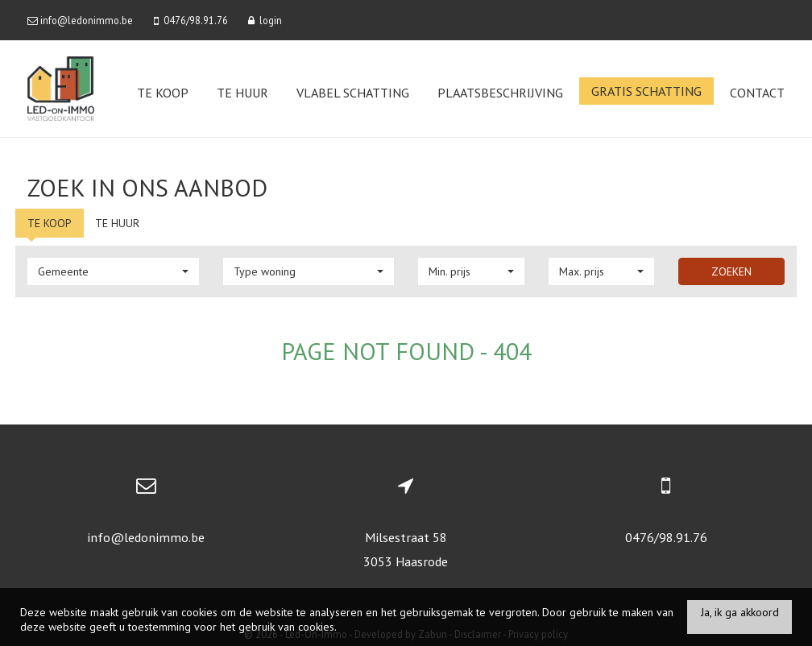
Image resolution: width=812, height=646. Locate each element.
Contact (757, 93)
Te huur (242, 93)
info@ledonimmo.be (146, 537)
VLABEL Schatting (353, 93)
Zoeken (731, 271)
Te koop (163, 93)
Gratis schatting (646, 91)
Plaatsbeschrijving (500, 93)
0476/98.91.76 (666, 537)
